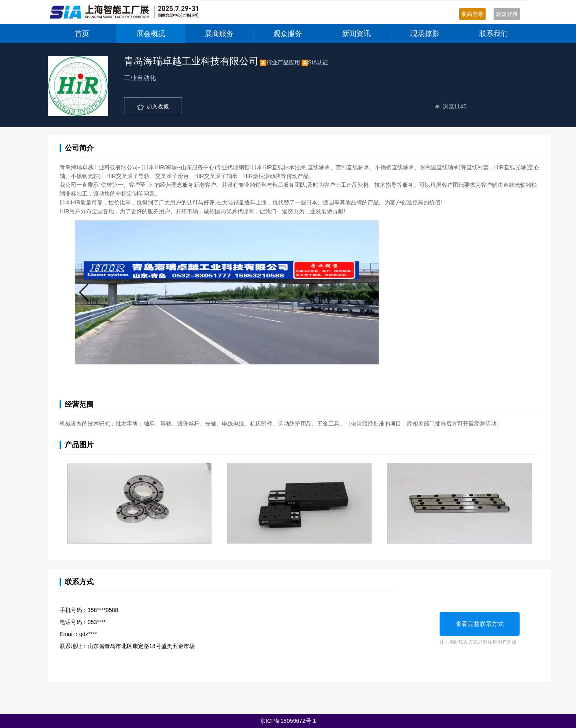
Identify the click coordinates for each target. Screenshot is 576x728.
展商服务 (219, 34)
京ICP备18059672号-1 (288, 721)
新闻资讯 (356, 34)
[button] (84, 292)
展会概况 (151, 34)
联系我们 (494, 34)
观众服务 (288, 34)
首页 (82, 34)
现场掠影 (425, 34)
